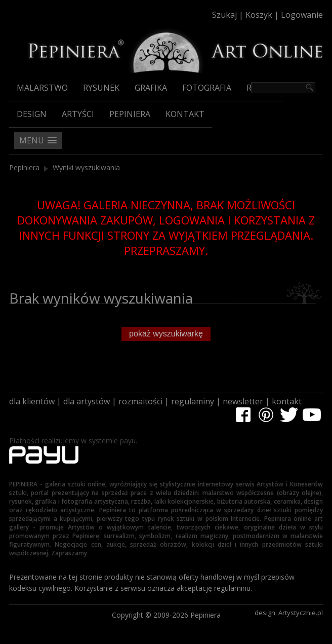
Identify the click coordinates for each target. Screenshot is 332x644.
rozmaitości (140, 401)
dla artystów (87, 401)
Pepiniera (130, 114)
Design (32, 114)
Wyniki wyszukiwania (86, 167)
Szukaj (224, 15)
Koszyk (259, 15)
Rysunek (101, 88)
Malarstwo (42, 88)
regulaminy (193, 401)
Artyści (78, 114)
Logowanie (302, 15)
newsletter (243, 401)
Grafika (151, 88)
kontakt (287, 401)
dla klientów (32, 401)
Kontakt (185, 114)
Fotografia (207, 88)
